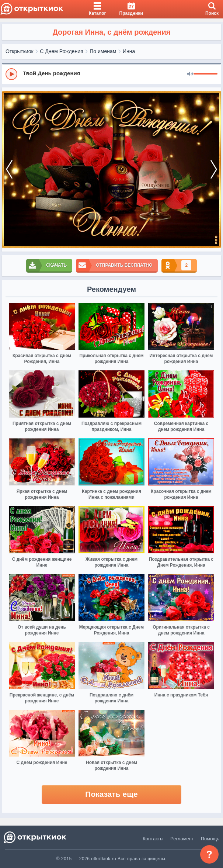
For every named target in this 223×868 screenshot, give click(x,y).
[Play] (11, 74)
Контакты (153, 839)
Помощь (210, 839)
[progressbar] (205, 74)
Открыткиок (20, 51)
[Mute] (190, 74)
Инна (129, 51)
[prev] (9, 170)
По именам (103, 51)
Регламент (182, 839)
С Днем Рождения (61, 51)
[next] (214, 170)
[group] (112, 74)
